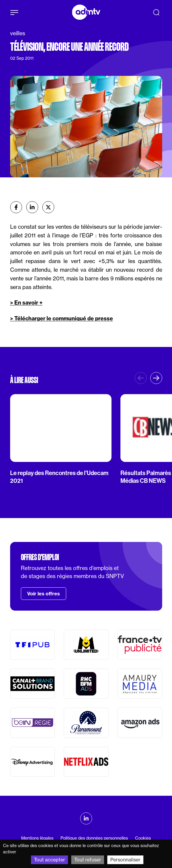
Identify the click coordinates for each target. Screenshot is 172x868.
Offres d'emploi (40, 557)
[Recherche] (156, 12)
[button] (156, 378)
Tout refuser (88, 860)
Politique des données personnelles (94, 838)
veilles (18, 33)
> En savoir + (26, 303)
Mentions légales (37, 838)
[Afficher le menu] (14, 13)
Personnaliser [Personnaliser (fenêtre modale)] (125, 860)
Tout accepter (49, 860)
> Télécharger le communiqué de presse (62, 318)
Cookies (143, 838)
